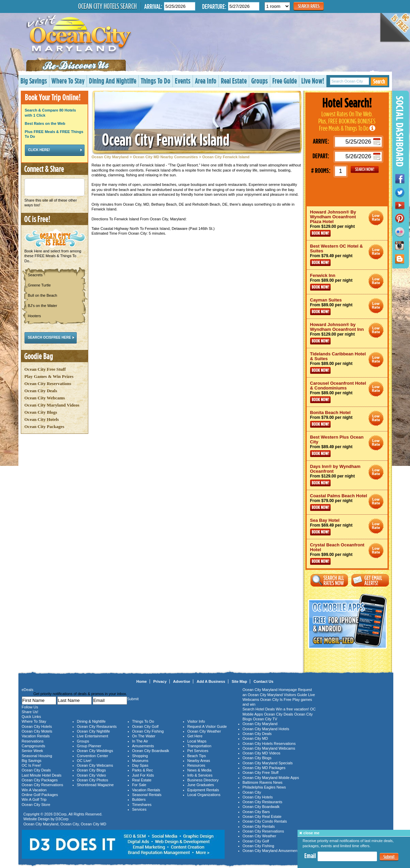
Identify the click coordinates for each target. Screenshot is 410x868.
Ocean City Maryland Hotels (266, 729)
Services (139, 809)
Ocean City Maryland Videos (52, 405)
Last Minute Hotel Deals (42, 775)
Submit (389, 857)
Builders (139, 799)
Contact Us (263, 681)
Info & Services (200, 775)
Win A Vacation (34, 790)
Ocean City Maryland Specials (268, 763)
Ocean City (70, 824)
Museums (140, 761)
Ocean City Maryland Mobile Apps (271, 778)
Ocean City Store (36, 805)
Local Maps (197, 741)
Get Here (195, 736)
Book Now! (320, 233)
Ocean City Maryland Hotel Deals (376, 218)
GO (365, 170)
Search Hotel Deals (259, 709)
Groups (260, 81)
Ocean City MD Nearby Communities (165, 157)
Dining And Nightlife (113, 81)
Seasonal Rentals (147, 795)
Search (379, 81)
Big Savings (34, 81)
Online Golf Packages (40, 795)
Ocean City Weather (204, 731)
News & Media (200, 770)
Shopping (140, 756)
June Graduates (201, 785)
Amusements (143, 746)
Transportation (200, 746)
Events (183, 81)
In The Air (140, 741)
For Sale (139, 785)
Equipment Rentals (203, 790)
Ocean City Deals (41, 391)
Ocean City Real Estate (262, 816)
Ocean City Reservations (48, 384)
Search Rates (309, 6)
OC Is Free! (32, 765)
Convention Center (93, 756)
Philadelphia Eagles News (264, 787)
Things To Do (156, 81)
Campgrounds (34, 746)
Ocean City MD (94, 824)
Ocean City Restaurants (97, 726)
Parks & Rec (143, 770)
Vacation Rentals (36, 736)
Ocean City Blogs (41, 412)
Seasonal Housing (37, 756)
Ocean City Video (92, 775)
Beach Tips (197, 756)
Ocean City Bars (256, 812)
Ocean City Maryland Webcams (269, 748)
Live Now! (313, 81)
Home (142, 681)
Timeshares (142, 805)
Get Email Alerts (370, 580)
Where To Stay (68, 81)
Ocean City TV (265, 719)
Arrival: (153, 6)
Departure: (214, 6)
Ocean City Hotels (42, 419)
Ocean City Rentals (259, 826)
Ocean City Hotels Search (107, 6)
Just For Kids (143, 775)
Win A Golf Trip (34, 799)
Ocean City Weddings (95, 751)
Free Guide (285, 81)
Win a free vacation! (292, 709)
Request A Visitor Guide (207, 726)
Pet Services (198, 751)
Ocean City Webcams (45, 398)
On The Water (144, 736)
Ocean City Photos (93, 780)
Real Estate (234, 81)
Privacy (160, 681)
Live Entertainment (93, 736)
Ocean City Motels (37, 731)
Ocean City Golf (146, 726)
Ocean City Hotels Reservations (269, 744)
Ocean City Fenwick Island (166, 139)
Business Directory (203, 780)
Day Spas (140, 765)
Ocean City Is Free (276, 700)
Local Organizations (204, 795)
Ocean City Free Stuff (45, 369)
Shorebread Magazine (95, 785)
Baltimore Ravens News (263, 782)
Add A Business (211, 681)
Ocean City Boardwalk (151, 751)
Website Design (37, 819)
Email (310, 856)
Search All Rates (329, 580)
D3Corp (60, 814)
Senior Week (33, 751)
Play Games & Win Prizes (49, 376)
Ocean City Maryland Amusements (271, 851)
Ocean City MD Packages (264, 768)
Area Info (206, 81)
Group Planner (89, 746)
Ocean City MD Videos (262, 753)
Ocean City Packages (44, 426)
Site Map (239, 681)
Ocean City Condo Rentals (265, 821)
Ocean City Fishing (148, 731)
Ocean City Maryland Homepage (270, 690)
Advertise (182, 681)
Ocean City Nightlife (94, 731)
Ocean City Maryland (110, 157)
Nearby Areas (199, 761)
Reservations (33, 741)
